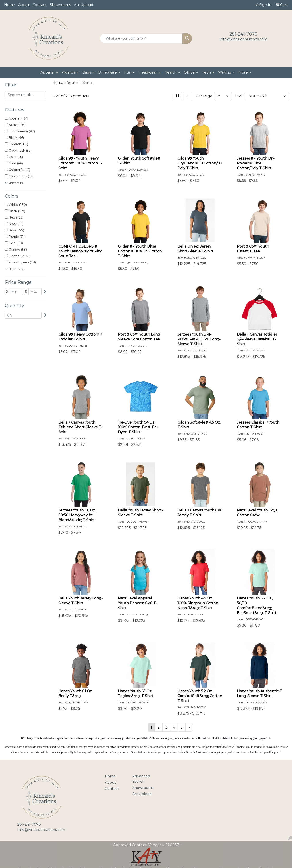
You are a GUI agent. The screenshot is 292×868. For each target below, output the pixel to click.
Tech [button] (206, 72)
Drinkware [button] (108, 72)
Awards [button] (68, 72)
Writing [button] (225, 72)
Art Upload (84, 5)
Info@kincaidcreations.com (243, 39)
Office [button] (189, 72)
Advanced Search (141, 779)
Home (10, 5)
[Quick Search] (141, 38)
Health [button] (170, 72)
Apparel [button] (48, 72)
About (24, 5)
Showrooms (60, 5)
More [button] (243, 72)
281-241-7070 (243, 34)
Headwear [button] (148, 72)
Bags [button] (87, 72)
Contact (40, 5)
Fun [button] (128, 72)
